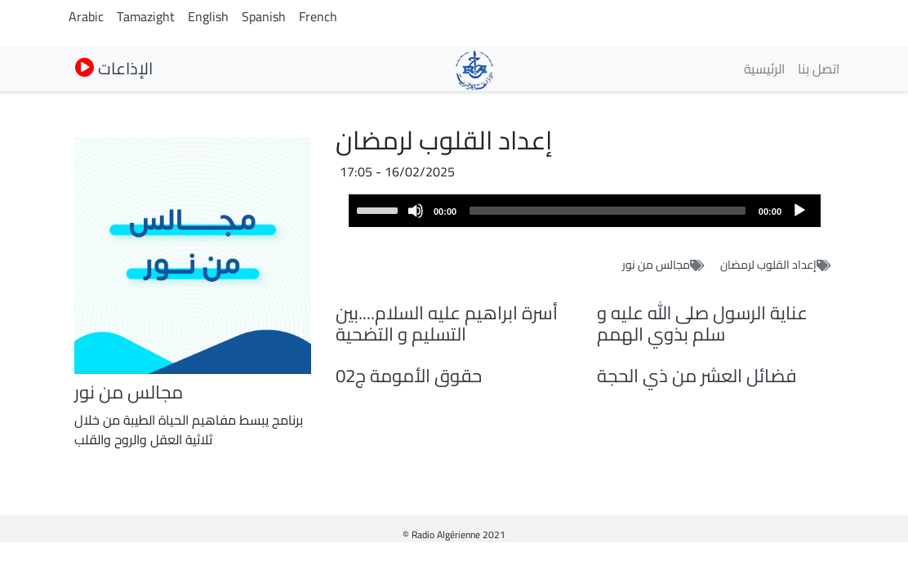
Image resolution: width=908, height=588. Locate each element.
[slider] (608, 211)
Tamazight (146, 16)
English (208, 16)
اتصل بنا (819, 69)
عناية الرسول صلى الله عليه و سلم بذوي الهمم (702, 324)
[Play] (799, 211)
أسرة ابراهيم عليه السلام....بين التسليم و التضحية (447, 324)
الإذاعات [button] (114, 68)
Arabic (86, 16)
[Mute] (416, 211)
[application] (585, 211)
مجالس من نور (656, 265)
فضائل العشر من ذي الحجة (697, 376)
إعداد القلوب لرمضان (768, 265)
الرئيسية (764, 69)
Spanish (264, 16)
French (318, 16)
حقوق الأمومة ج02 (409, 376)
